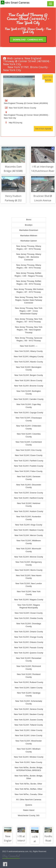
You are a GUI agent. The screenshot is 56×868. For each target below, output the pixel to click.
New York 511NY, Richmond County (29, 668)
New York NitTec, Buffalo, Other (29, 789)
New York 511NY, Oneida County (29, 618)
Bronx (29, 220)
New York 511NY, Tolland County (29, 725)
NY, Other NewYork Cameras (29, 800)
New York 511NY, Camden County (29, 399)
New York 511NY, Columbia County (29, 435)
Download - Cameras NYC (28, 40)
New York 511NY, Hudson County (29, 511)
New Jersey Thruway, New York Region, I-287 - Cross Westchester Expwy (29, 311)
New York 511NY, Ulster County (29, 730)
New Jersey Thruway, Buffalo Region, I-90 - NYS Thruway (29, 283)
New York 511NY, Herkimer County (29, 505)
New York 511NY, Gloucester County (29, 486)
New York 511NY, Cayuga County (29, 413)
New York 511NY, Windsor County (29, 757)
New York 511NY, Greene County (29, 493)
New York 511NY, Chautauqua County (29, 419)
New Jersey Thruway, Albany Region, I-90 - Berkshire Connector (29, 257)
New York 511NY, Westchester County (29, 742)
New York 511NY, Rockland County (29, 676)
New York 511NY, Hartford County (29, 498)
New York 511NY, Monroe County (29, 557)
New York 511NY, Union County (29, 735)
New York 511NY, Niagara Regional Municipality (29, 606)
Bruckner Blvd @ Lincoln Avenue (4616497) (43, 200)
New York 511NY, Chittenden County (29, 427)
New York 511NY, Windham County (29, 750)
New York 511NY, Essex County (29, 455)
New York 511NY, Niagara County (29, 600)
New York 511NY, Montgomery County (29, 563)
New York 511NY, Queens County (29, 653)
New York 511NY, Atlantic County (29, 362)
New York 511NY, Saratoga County (29, 694)
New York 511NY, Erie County (29, 450)
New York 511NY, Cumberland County (29, 443)
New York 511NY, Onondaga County (29, 625)
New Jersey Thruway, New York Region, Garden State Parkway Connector (29, 300)
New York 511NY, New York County (29, 593)
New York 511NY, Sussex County (29, 720)
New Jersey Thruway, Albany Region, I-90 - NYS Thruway (29, 266)
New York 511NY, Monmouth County (29, 550)
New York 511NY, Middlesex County (29, 542)
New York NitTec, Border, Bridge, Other (29, 777)
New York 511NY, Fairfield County (29, 461)
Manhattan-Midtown (29, 236)
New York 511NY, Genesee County (29, 478)
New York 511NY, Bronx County (29, 381)
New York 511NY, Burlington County (29, 392)
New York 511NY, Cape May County (29, 406)
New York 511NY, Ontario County (29, 632)
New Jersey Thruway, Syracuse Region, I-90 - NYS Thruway (29, 339)
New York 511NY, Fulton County (29, 471)
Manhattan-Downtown (29, 230)
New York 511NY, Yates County (29, 762)
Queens (29, 805)
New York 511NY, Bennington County (29, 369)
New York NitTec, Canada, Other (29, 794)
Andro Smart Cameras (15, 3)
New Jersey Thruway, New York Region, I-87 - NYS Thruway (29, 320)
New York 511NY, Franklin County (29, 466)
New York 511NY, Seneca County (29, 709)
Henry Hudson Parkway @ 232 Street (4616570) (13, 200)
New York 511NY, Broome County (29, 386)
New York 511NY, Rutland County (29, 682)
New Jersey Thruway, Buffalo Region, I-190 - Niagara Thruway (29, 274)
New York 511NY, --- (29, 346)
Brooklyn (29, 225)
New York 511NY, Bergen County (29, 375)
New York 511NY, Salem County (29, 688)
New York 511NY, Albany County (29, 351)
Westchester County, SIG (29, 815)
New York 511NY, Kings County (29, 525)
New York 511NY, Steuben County (29, 714)
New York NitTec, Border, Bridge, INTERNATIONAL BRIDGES (29, 769)
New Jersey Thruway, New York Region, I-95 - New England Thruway (29, 330)
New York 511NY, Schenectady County (29, 702)
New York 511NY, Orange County (29, 637)
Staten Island (29, 810)
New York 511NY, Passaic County (29, 648)
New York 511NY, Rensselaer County (29, 660)
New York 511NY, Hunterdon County (29, 518)
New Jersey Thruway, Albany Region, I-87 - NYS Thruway (29, 248)
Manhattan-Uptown (29, 241)
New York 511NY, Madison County (29, 530)
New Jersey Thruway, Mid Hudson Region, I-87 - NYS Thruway (29, 291)
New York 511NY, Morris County (29, 570)
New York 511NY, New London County (29, 585)
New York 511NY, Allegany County (29, 357)
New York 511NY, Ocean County (29, 613)
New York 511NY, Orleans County (29, 642)
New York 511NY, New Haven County (29, 577)
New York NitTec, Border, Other (29, 784)
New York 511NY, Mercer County (29, 535)
